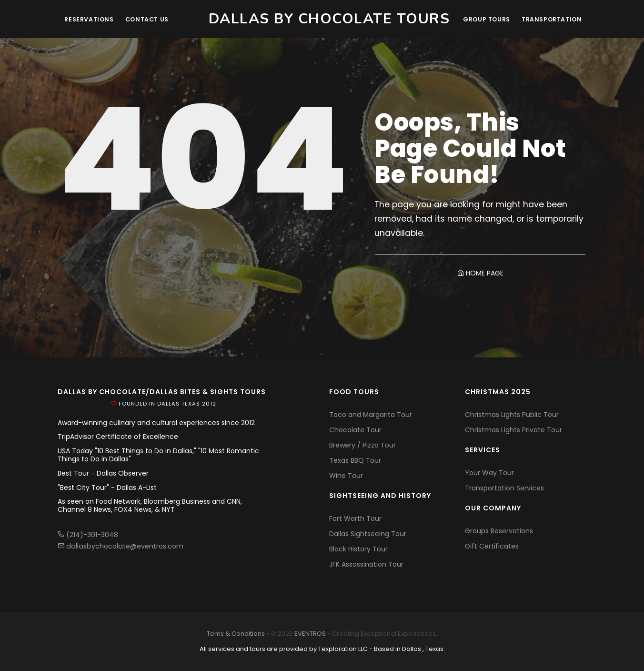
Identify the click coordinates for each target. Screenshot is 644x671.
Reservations (91, 19)
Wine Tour (346, 476)
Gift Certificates (492, 546)
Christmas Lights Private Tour (513, 430)
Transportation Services (504, 488)
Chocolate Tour (355, 430)
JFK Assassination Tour (366, 564)
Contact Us (151, 19)
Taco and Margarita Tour (371, 415)
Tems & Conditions (236, 634)
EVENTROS (310, 634)
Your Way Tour (489, 473)
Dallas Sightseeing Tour (368, 534)
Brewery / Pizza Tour (362, 445)
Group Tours (484, 19)
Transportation (551, 19)
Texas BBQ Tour (355, 460)
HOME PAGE (480, 273)
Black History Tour (358, 549)
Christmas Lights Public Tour (512, 415)
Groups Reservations (499, 531)
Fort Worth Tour (355, 518)
